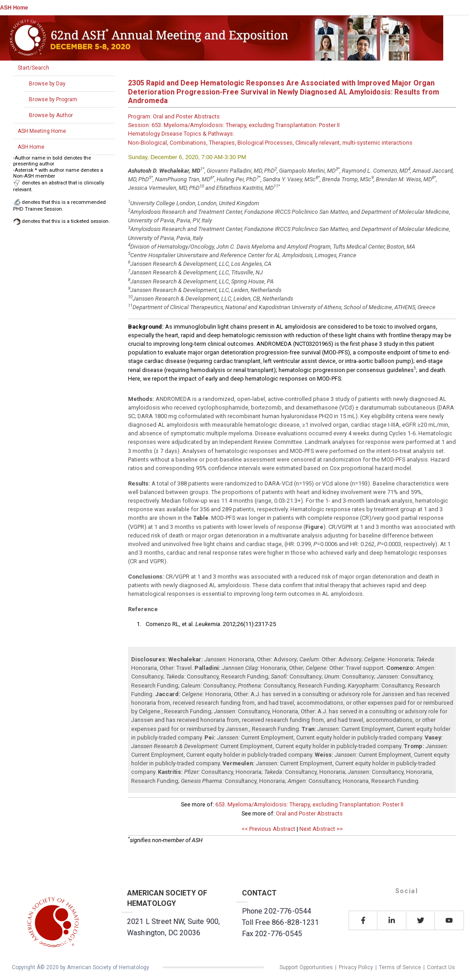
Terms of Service (400, 967)
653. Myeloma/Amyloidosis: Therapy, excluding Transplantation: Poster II (309, 804)
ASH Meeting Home (42, 131)
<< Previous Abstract (268, 829)
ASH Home (14, 8)
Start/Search (33, 68)
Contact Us (441, 967)
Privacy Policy (356, 967)
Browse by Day (47, 84)
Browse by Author (51, 115)
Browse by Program (53, 99)
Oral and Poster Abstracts (309, 813)
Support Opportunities (306, 967)
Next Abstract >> (321, 829)
